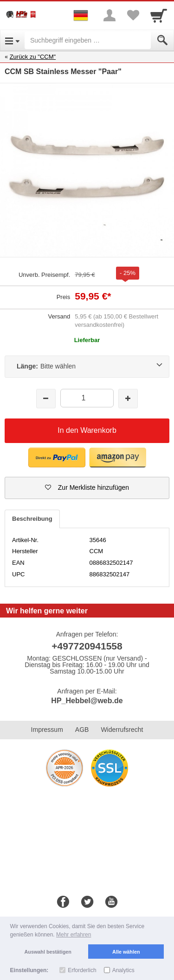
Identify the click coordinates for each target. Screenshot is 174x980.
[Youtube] (111, 902)
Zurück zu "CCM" (33, 57)
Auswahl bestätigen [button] (48, 952)
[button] (87, 488)
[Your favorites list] (133, 15)
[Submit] (162, 40)
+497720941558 (87, 646)
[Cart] (159, 15)
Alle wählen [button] (126, 952)
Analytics (123, 970)
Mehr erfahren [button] (74, 935)
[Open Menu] (12, 40)
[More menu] (110, 15)
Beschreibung (32, 519)
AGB (82, 730)
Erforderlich (82, 970)
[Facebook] (63, 902)
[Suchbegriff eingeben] (88, 40)
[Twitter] (87, 902)
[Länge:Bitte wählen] (87, 367)
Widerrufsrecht (122, 730)
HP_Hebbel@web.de (87, 701)
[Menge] (87, 398)
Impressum (47, 730)
